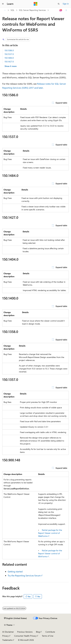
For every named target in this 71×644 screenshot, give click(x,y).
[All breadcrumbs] (5, 10)
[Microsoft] (36, 4)
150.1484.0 (9, 58)
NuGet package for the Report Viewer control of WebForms (50, 533)
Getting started (15, 571)
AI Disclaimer (8, 632)
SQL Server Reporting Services (32, 10)
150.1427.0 (9, 62)
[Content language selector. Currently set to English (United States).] (15, 618)
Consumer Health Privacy (25, 636)
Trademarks (7, 640)
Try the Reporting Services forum (24, 575)
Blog (38, 632)
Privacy (5, 636)
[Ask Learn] (61, 10)
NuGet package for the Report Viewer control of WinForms (50, 553)
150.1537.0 (9, 54)
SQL (12, 10)
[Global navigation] (3, 4)
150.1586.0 (9, 50)
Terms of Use (48, 636)
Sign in (66, 4)
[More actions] (66, 10)
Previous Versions (25, 632)
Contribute (50, 632)
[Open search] (59, 4)
